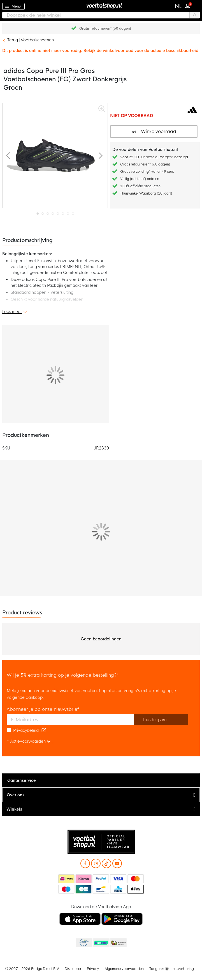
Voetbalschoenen (37, 40)
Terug (13, 40)
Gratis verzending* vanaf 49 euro (147, 172)
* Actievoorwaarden (29, 741)
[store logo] (101, 6)
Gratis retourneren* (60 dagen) (105, 29)
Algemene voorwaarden (124, 969)
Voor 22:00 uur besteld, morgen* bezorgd (154, 157)
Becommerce (101, 943)
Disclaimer (73, 969)
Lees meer (12, 312)
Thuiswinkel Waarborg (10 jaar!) (146, 193)
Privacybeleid (26, 730)
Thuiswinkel (118, 943)
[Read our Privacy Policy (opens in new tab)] (44, 730)
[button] (178, 6)
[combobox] (101, 15)
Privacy (93, 969)
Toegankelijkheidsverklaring (172, 969)
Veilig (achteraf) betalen (140, 179)
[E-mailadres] (70, 720)
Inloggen (189, 5)
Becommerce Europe (83, 943)
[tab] (101, 781)
